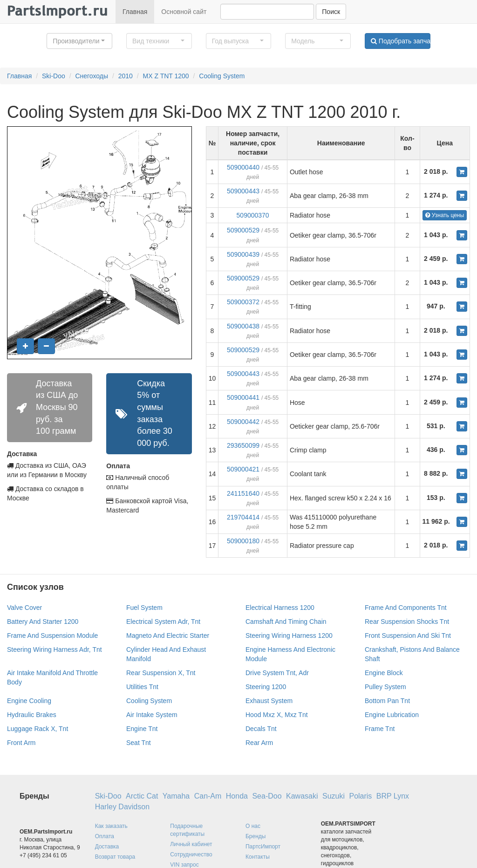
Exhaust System (269, 701)
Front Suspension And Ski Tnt (408, 636)
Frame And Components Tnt (406, 608)
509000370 (253, 215)
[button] (79, 41)
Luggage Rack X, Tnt (37, 729)
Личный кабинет (191, 844)
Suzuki (334, 796)
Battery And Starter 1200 (43, 622)
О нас (253, 826)
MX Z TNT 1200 (166, 76)
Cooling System (222, 76)
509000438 (243, 326)
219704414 (243, 517)
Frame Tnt (380, 729)
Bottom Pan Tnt (387, 701)
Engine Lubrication (392, 715)
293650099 (243, 445)
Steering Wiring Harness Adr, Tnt (55, 649)
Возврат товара (115, 857)
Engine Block (384, 673)
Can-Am (208, 796)
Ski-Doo (54, 76)
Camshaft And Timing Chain (286, 622)
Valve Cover (24, 608)
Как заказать (111, 826)
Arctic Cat (142, 796)
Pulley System (385, 687)
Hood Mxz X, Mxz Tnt (277, 715)
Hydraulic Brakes (32, 715)
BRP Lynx (393, 796)
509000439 (243, 254)
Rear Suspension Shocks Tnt (407, 622)
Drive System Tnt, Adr (277, 673)
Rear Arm (259, 743)
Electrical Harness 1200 (280, 608)
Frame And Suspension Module (52, 636)
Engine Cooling (29, 701)
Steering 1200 (266, 687)
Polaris (360, 796)
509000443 (243, 191)
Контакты (258, 857)
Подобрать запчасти (401, 41)
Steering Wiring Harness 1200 (289, 636)
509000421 (243, 469)
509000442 (243, 422)
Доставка (107, 847)
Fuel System (144, 608)
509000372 (243, 302)
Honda (237, 796)
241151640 (243, 493)
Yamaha (176, 796)
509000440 (243, 167)
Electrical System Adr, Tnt (163, 622)
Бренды (256, 836)
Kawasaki (302, 796)
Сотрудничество (191, 854)
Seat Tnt (139, 743)
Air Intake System (152, 715)
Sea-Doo (267, 796)
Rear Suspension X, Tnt (161, 673)
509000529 (243, 230)
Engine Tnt (142, 729)
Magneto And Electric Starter (168, 636)
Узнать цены (445, 215)
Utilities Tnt (142, 687)
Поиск (331, 12)
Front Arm (21, 743)
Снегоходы (92, 76)
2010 (126, 76)
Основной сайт (184, 12)
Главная (135, 12)
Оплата (105, 836)
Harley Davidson (122, 807)
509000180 (243, 541)
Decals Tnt (261, 729)
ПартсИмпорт (263, 847)
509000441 (243, 397)
